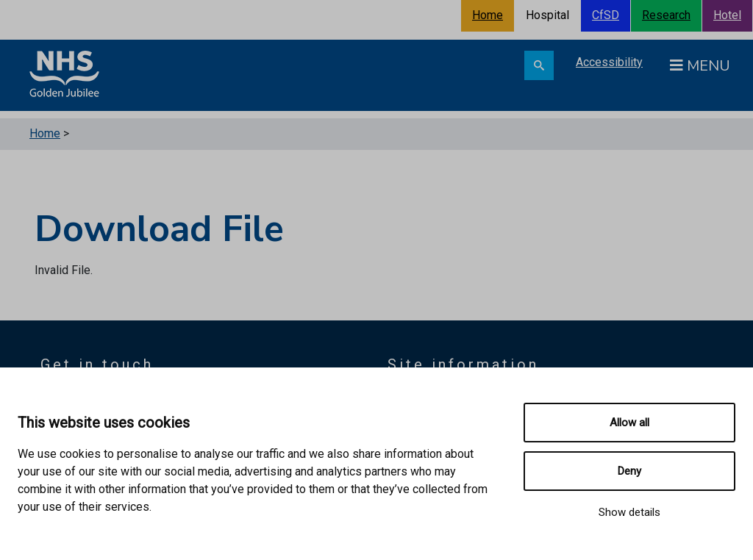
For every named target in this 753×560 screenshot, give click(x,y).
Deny (629, 471)
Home (488, 15)
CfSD (606, 15)
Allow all (629, 423)
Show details (629, 512)
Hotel (727, 15)
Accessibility (609, 62)
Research (666, 15)
